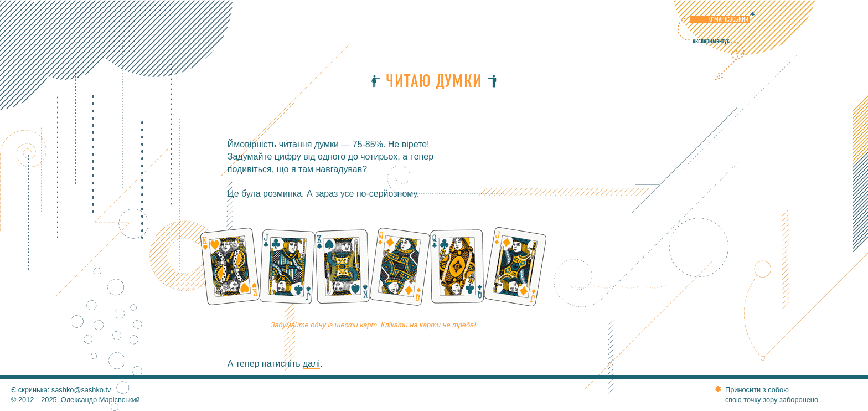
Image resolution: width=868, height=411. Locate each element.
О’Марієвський (729, 19)
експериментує (711, 41)
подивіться (250, 169)
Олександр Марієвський (100, 400)
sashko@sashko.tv (81, 390)
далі (311, 364)
